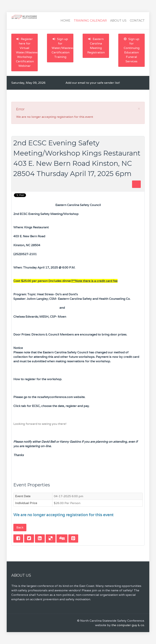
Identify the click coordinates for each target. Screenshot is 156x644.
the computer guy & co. (128, 625)
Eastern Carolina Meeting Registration (96, 46)
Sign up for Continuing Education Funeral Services (132, 50)
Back (20, 527)
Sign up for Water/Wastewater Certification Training (62, 48)
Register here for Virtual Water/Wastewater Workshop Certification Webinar (27, 52)
